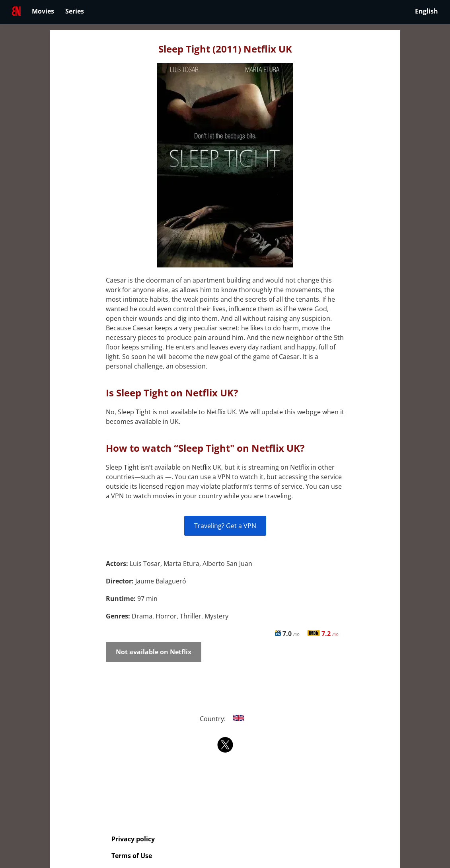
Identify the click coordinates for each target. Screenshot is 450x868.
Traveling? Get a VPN (225, 526)
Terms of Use (132, 856)
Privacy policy (133, 839)
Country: (225, 719)
